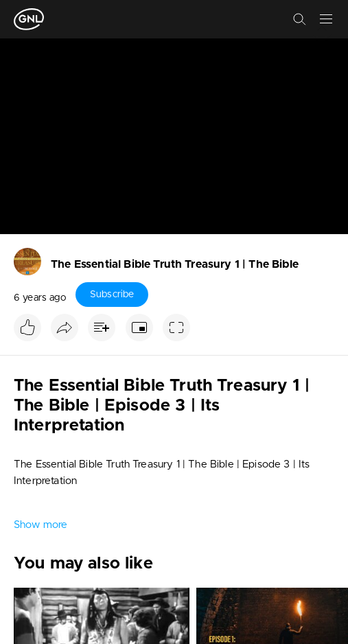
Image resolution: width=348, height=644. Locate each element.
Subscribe (112, 295)
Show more (40, 525)
